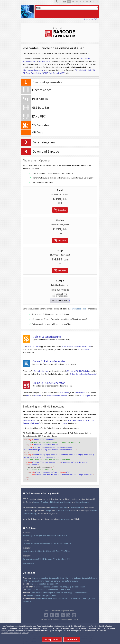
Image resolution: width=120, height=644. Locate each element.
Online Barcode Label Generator (83, 374)
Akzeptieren (52, 639)
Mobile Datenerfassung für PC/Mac (46, 590)
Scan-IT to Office (33, 346)
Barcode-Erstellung (41, 499)
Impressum (24, 633)
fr (80, 2)
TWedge (48, 508)
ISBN (63, 73)
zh (97, 2)
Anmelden (88, 19)
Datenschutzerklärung (10, 633)
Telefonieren (79, 393)
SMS (28, 396)
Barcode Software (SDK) (61, 584)
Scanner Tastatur (81, 590)
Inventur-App (67, 590)
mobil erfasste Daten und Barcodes (76, 346)
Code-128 (91, 70)
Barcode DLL (33, 587)
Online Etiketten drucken (47, 596)
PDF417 (45, 73)
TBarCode (63, 505)
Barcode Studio (77, 505)
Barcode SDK (53, 581)
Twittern (37, 396)
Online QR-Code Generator (49, 383)
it (90, 2)
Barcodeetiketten (41, 371)
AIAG (76, 371)
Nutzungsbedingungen (33, 70)
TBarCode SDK (44, 61)
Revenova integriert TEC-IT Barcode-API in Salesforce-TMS (47, 556)
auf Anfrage (66, 516)
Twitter (46, 612)
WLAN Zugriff (84, 396)
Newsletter (74, 612)
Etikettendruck (56, 499)
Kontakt (76, 617)
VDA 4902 (70, 371)
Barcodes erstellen (40, 575)
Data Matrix (36, 73)
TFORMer (54, 505)
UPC (81, 70)
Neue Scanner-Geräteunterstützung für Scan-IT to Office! (47, 548)
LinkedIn (57, 612)
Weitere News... (29, 561)
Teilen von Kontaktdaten (56, 396)
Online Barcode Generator (69, 596)
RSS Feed (63, 612)
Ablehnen (72, 639)
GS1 (85, 70)
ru (94, 2)
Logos (64, 423)
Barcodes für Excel (73, 575)
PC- (79, 349)
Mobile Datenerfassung (47, 337)
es (77, 2)
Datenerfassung (82, 499)
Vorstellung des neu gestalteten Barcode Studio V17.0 (45, 533)
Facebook (52, 612)
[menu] (67, 8)
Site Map (44, 617)
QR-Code (26, 73)
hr (87, 2)
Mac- (87, 349)
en (73, 2)
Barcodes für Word (57, 575)
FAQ (96, 19)
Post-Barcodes (55, 73)
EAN (77, 70)
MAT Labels (84, 371)
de (69, 2)
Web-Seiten (65, 393)
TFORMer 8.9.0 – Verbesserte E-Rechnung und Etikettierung (47, 540)
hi (83, 2)
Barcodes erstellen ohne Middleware (55, 587)
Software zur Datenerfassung (66, 578)
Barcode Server (78, 584)
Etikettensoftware (36, 578)
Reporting (67, 499)
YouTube (68, 612)
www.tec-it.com (29, 420)
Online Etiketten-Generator (49, 361)
